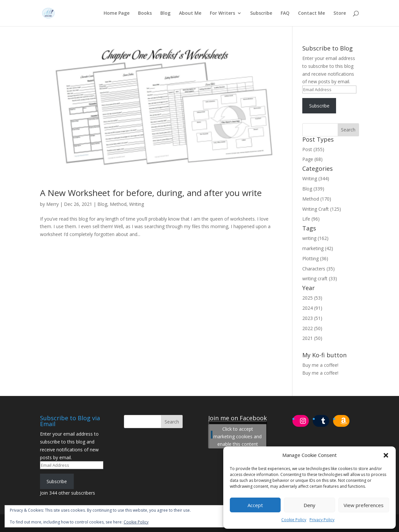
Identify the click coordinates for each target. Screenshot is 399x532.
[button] (386, 455)
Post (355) (313, 149)
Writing (137, 204)
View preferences (364, 505)
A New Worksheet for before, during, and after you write (151, 193)
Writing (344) (316, 178)
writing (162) (315, 238)
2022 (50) (312, 328)
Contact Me (311, 13)
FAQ (285, 13)
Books (145, 13)
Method (118, 204)
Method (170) (317, 199)
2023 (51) (312, 318)
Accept (255, 505)
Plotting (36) (315, 258)
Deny (309, 505)
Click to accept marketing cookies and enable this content (238, 436)
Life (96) (311, 219)
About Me (190, 13)
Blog (165, 13)
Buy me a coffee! (320, 373)
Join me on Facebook (238, 418)
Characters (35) (319, 269)
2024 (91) (312, 308)
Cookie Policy (294, 520)
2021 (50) (312, 338)
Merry (52, 204)
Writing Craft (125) (322, 209)
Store (340, 13)
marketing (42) (318, 248)
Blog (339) (313, 189)
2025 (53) (312, 298)
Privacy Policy (322, 520)
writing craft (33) (320, 278)
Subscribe (261, 13)
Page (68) (312, 159)
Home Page (117, 13)
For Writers (222, 13)
